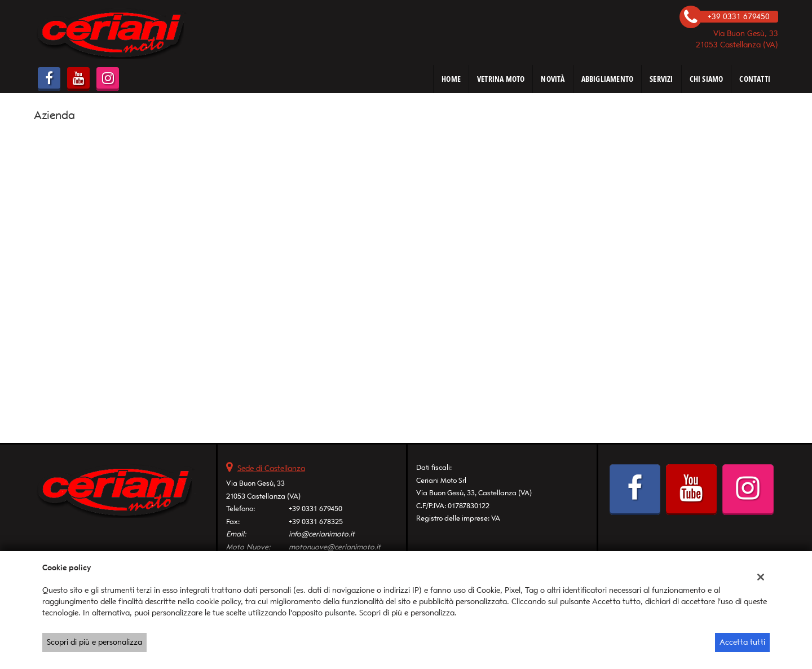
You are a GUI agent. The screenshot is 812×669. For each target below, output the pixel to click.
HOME (451, 79)
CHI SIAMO (707, 79)
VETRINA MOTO (501, 79)
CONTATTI (755, 79)
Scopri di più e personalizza (94, 642)
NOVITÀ (553, 79)
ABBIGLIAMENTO (608, 79)
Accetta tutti (742, 642)
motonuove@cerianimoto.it (335, 547)
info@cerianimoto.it (322, 534)
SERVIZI (661, 79)
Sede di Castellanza (271, 468)
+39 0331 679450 (315, 509)
